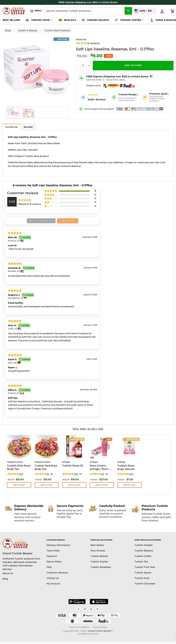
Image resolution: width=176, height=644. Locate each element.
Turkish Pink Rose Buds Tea (19, 470)
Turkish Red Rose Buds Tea (46, 470)
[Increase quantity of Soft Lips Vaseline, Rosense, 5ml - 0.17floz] (89, 66)
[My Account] (162, 11)
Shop (8, 30)
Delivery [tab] (28, 127)
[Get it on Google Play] (77, 604)
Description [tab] (12, 127)
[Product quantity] (83, 66)
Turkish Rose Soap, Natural (126, 470)
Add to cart (133, 65)
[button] (36, 11)
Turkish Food (38, 20)
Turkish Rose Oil (73, 468)
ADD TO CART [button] (19, 487)
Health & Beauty (28, 30)
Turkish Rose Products (57, 30)
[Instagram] (85, 611)
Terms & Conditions (79, 629)
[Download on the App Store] (99, 604)
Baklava (67, 20)
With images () (43, 222)
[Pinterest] (98, 611)
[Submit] (128, 11)
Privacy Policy (100, 629)
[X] (91, 611)
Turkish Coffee (129, 20)
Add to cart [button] (102, 487)
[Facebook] (79, 611)
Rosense (81, 39)
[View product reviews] (88, 43)
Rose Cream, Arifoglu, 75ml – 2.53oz (100, 470)
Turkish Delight (95, 20)
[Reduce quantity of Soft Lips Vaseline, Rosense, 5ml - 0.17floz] (78, 66)
